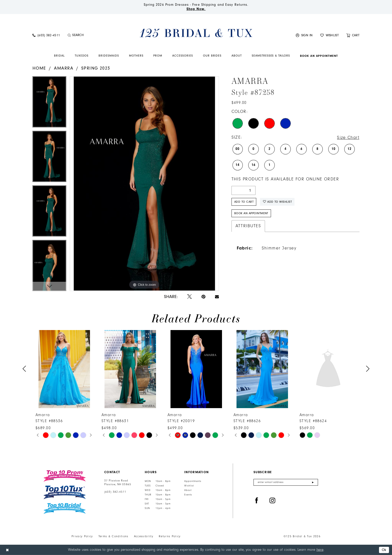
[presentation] (64, 369)
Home (39, 68)
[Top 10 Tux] (65, 492)
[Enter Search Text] (93, 35)
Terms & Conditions (113, 536)
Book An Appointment (251, 213)
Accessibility (144, 536)
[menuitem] (46, 35)
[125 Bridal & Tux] (196, 33)
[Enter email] (286, 482)
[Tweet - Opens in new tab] (189, 297)
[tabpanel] (49, 104)
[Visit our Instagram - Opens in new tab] (272, 501)
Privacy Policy (82, 536)
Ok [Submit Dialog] (384, 550)
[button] (304, 35)
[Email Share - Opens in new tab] (217, 297)
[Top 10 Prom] (65, 476)
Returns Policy (170, 536)
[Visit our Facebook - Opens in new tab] (257, 501)
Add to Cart (244, 202)
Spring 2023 (96, 68)
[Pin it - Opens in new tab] (203, 297)
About (188, 490)
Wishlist (189, 486)
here (320, 550)
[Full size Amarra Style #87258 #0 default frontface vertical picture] (144, 184)
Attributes (248, 226)
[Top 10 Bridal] (65, 509)
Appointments (193, 481)
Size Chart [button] (348, 138)
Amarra (64, 68)
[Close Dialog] (7, 550)
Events (188, 495)
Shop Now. (196, 9)
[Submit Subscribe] (313, 482)
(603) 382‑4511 (115, 492)
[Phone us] (46, 35)
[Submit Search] (69, 35)
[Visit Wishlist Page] (329, 35)
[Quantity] (243, 190)
